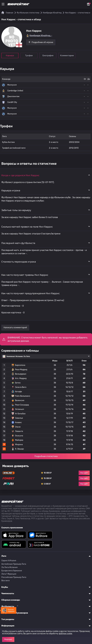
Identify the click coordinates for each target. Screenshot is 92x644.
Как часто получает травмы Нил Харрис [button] (25, 275)
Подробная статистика (46, 456)
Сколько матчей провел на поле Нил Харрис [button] (27, 227)
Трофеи (29, 56)
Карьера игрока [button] (11, 190)
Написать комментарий (15, 328)
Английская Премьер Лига (14, 564)
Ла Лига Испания (9, 567)
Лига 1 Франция (9, 574)
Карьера (10, 56)
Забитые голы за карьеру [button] (16, 210)
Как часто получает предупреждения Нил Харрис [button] (31, 293)
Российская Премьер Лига (14, 577)
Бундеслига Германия (12, 571)
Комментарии (67, 56)
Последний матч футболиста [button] (18, 243)
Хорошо (8, 639)
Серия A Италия (9, 561)
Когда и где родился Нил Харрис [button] (20, 175)
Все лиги (6, 581)
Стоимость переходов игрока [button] (19, 262)
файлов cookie (66, 634)
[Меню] (3, 4)
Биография (48, 56)
